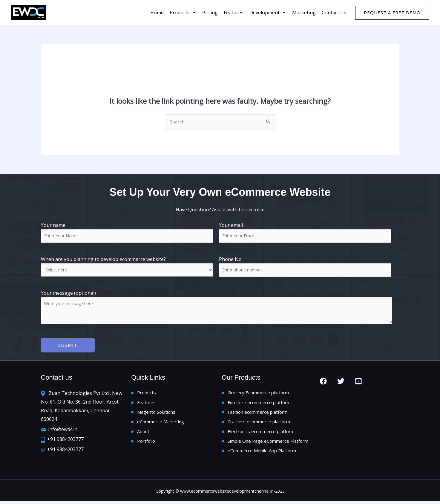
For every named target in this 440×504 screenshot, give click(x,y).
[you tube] (358, 381)
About (143, 433)
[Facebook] (323, 381)
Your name (127, 233)
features (234, 13)
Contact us (334, 13)
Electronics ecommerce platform (261, 433)
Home (157, 13)
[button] (392, 13)
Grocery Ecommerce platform (258, 393)
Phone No (230, 260)
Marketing (304, 13)
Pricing (210, 13)
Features (146, 403)
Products (183, 13)
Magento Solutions (156, 413)
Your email (305, 233)
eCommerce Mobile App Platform (262, 453)
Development (268, 13)
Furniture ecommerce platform (259, 403)
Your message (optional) (220, 308)
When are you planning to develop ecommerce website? (127, 267)
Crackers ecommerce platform (259, 423)
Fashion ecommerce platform (258, 413)
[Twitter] (341, 381)
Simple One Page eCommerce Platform (268, 443)
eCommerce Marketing (161, 423)
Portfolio (146, 443)
